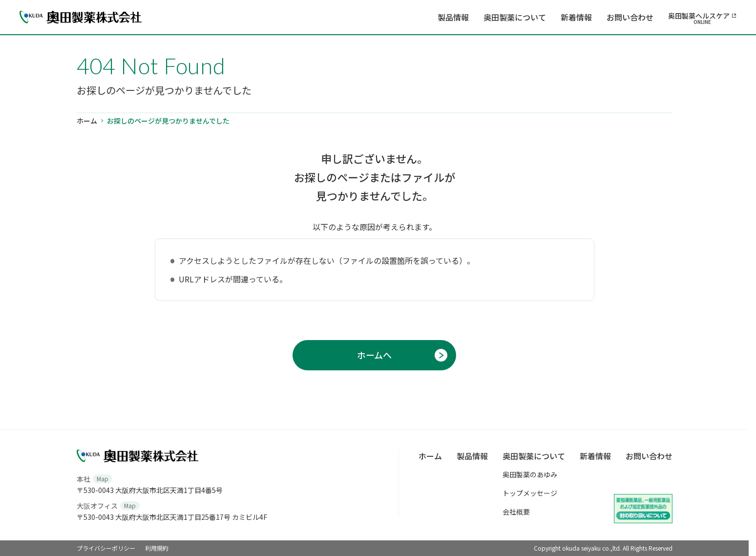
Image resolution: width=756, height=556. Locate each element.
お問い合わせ (630, 17)
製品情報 (453, 17)
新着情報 (576, 17)
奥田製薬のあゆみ (530, 474)
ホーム (87, 121)
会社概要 (516, 512)
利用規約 (157, 548)
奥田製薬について (515, 17)
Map (103, 479)
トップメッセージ (530, 493)
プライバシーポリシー (106, 548)
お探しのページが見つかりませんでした (168, 121)
